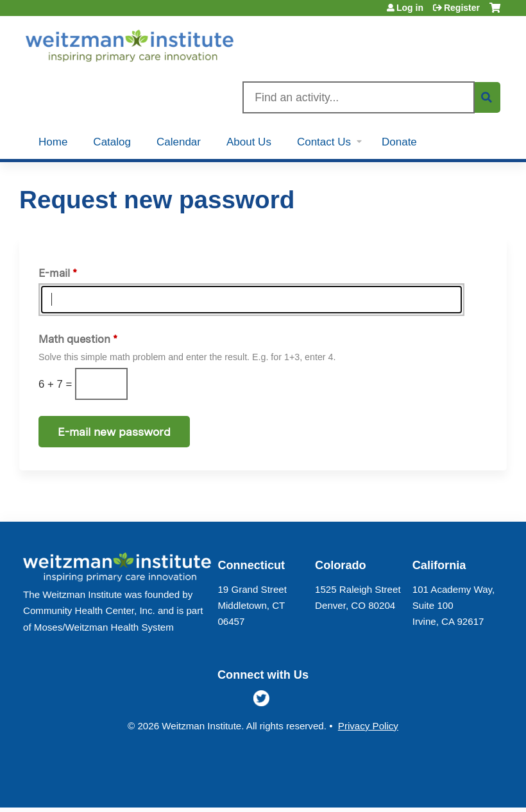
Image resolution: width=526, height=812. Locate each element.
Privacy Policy (368, 726)
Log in (410, 8)
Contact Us (324, 142)
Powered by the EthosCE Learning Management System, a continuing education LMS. (461, 787)
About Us (249, 142)
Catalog (112, 142)
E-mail (54, 273)
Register (462, 8)
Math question (74, 339)
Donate (399, 142)
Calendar (179, 142)
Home (53, 142)
